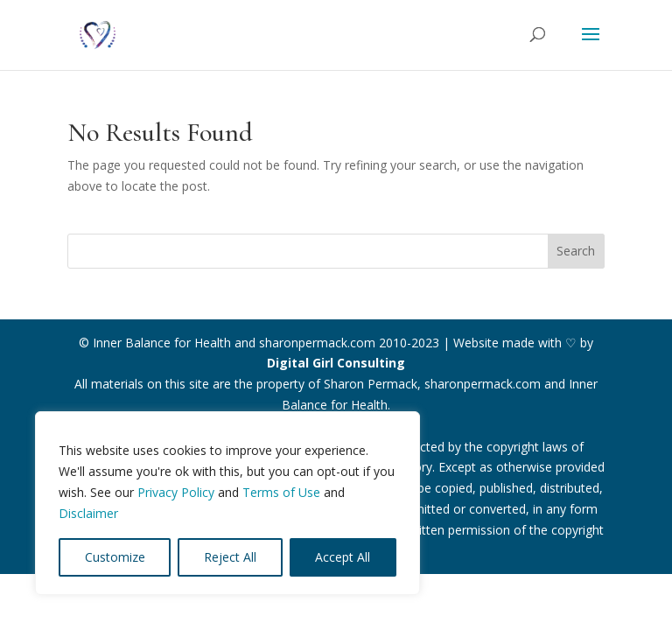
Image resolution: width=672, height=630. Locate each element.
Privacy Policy (176, 492)
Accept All (343, 557)
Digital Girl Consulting (336, 363)
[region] (227, 503)
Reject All (230, 557)
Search (576, 251)
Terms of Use (281, 492)
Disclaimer (88, 513)
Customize (115, 557)
